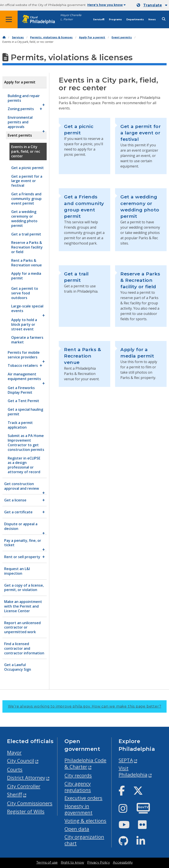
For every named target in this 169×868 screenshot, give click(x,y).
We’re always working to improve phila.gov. (85, 706)
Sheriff (15, 794)
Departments (135, 20)
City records (78, 775)
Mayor (14, 752)
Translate (153, 5)
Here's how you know (107, 5)
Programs (115, 20)
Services (99, 20)
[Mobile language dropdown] (152, 5)
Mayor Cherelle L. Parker (71, 17)
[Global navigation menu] (9, 19)
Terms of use (47, 862)
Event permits (122, 37)
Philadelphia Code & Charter (85, 763)
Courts (15, 769)
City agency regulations (78, 787)
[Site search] (164, 19)
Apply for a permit (92, 37)
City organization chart (84, 840)
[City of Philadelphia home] (41, 20)
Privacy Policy (98, 862)
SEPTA (126, 760)
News (152, 20)
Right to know (72, 862)
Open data (77, 829)
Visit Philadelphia (133, 771)
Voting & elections (85, 821)
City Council (21, 761)
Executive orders (83, 798)
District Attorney (26, 778)
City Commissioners (30, 803)
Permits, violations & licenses (51, 37)
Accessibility (123, 862)
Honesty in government (78, 809)
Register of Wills (26, 811)
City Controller (24, 786)
